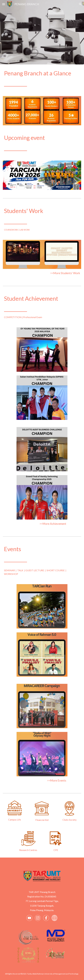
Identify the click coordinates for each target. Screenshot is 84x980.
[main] (42, 78)
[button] (4, 4)
